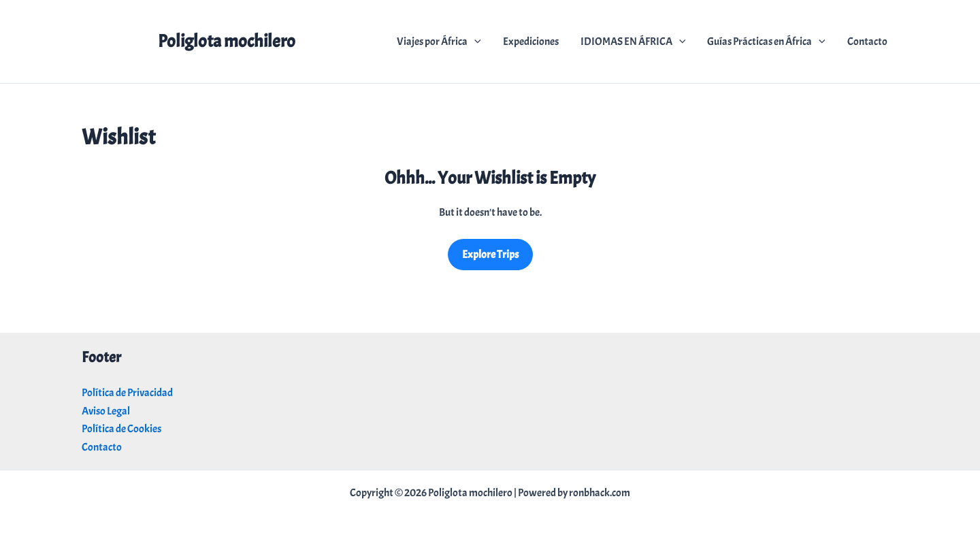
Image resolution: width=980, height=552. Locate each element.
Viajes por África (439, 42)
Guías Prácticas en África (766, 42)
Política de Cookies (121, 429)
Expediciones (531, 42)
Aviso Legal (106, 411)
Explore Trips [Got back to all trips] (490, 255)
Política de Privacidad (127, 393)
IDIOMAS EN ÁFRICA (633, 42)
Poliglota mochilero (227, 41)
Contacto (867, 42)
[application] (474, 42)
